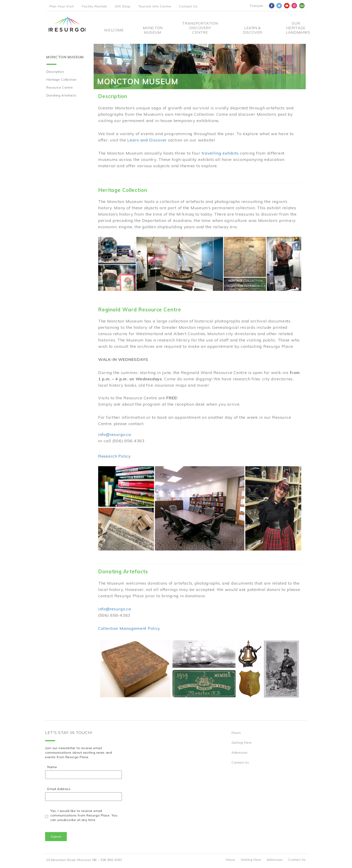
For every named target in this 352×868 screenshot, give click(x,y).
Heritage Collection (61, 80)
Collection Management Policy (129, 628)
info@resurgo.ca (115, 434)
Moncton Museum (152, 30)
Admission (240, 753)
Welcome (114, 30)
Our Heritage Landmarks (296, 28)
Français (257, 6)
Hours (236, 733)
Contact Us (188, 6)
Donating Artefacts (61, 95)
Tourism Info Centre (155, 6)
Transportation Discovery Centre (200, 28)
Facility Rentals (94, 6)
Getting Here (242, 743)
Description (55, 72)
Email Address (59, 789)
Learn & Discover (252, 30)
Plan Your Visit (62, 6)
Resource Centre (59, 87)
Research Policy (115, 456)
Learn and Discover (147, 140)
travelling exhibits (220, 153)
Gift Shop (123, 6)
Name (52, 767)
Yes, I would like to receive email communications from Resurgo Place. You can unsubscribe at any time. (84, 815)
